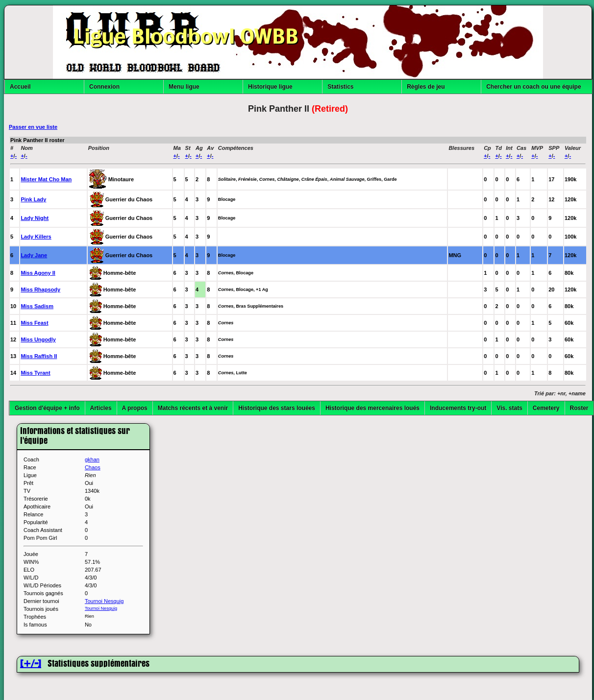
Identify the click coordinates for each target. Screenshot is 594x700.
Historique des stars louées (277, 408)
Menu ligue (184, 87)
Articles (101, 408)
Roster (579, 408)
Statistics (340, 87)
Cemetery (546, 408)
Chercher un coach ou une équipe (533, 87)
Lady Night (35, 218)
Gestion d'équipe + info (47, 408)
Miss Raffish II (39, 356)
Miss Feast (34, 323)
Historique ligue (270, 87)
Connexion (104, 87)
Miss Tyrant (35, 373)
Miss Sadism (37, 306)
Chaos (93, 467)
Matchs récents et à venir (193, 408)
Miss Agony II (38, 273)
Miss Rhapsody (40, 290)
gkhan (92, 459)
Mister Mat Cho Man (46, 179)
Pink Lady (33, 199)
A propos (135, 408)
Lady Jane (34, 255)
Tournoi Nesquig (104, 601)
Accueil (20, 87)
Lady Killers (36, 237)
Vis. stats (509, 408)
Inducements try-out (458, 408)
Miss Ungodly (38, 339)
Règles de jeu (426, 87)
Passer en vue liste (33, 127)
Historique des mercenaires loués (372, 408)
